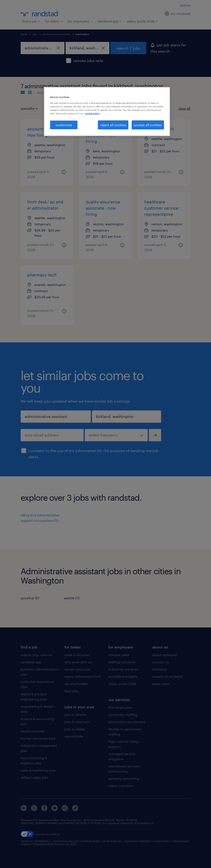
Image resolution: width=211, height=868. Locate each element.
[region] (107, 112)
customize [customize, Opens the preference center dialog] (64, 125)
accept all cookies (148, 125)
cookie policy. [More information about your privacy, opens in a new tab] (93, 113)
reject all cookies (113, 125)
